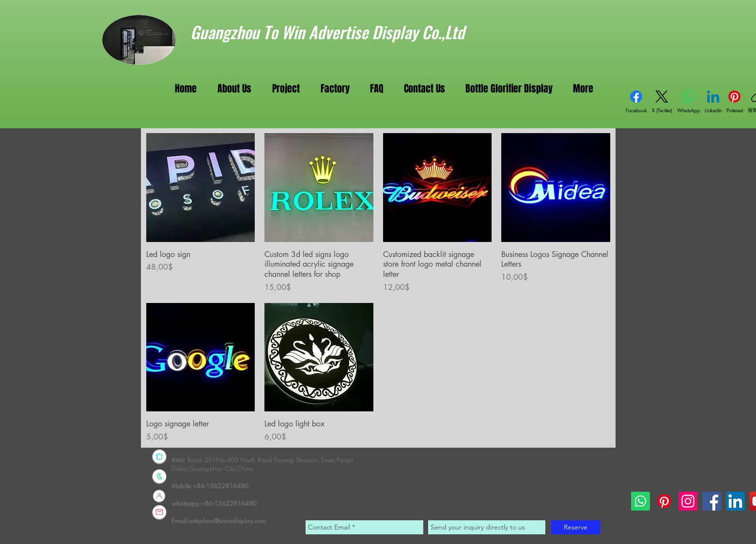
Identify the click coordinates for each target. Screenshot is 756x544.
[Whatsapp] (640, 501)
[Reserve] (576, 527)
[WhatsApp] (688, 102)
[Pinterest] (735, 102)
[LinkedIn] (713, 102)
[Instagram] (688, 501)
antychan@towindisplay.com (227, 521)
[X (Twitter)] (662, 102)
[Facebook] (636, 102)
